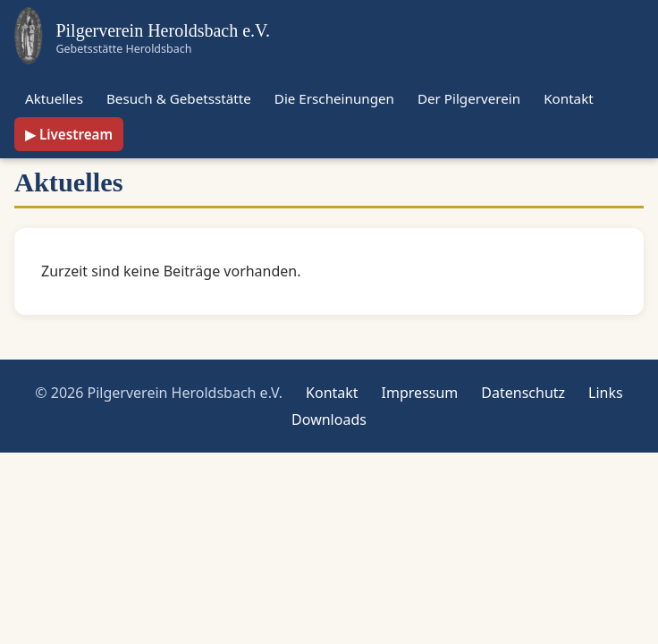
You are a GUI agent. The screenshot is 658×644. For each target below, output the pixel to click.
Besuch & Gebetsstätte (179, 98)
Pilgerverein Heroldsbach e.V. (163, 30)
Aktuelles (54, 98)
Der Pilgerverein (469, 98)
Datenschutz (523, 393)
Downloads (329, 419)
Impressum (420, 393)
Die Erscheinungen (334, 98)
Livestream (76, 134)
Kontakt (569, 98)
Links (606, 393)
